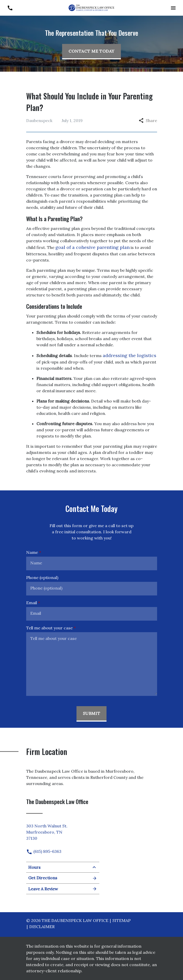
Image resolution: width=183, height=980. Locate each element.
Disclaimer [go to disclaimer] (42, 927)
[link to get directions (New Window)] (63, 831)
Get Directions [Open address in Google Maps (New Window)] (63, 878)
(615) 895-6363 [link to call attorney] (44, 851)
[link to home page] (92, 7)
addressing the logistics (129, 355)
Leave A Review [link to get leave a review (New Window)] (63, 889)
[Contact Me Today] (92, 52)
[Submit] (92, 714)
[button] (173, 8)
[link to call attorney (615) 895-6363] (10, 8)
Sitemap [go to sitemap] (122, 920)
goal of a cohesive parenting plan (93, 247)
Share (148, 120)
